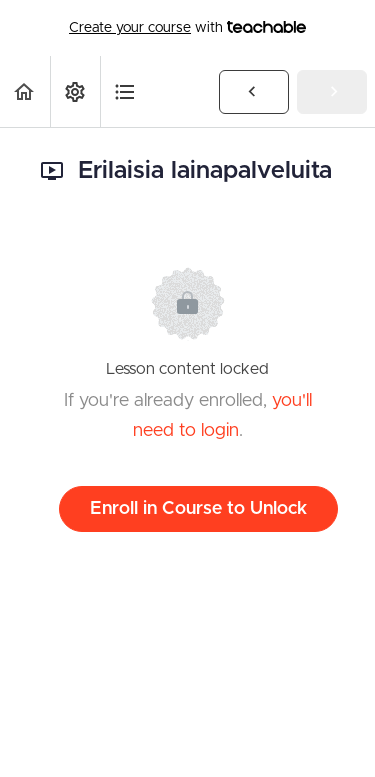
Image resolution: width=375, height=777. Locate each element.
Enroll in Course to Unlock (198, 509)
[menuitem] (75, 91)
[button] (25, 91)
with (187, 28)
